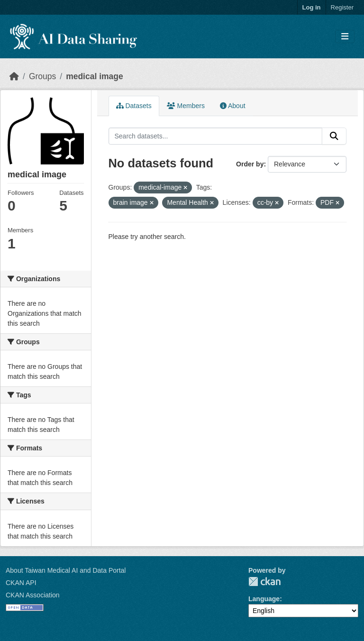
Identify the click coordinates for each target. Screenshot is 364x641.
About (233, 106)
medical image (95, 76)
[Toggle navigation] (345, 37)
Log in (312, 7)
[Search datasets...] (216, 136)
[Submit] (334, 136)
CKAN (264, 581)
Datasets (134, 106)
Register (342, 7)
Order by (250, 164)
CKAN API (21, 583)
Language (264, 599)
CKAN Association (33, 595)
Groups (42, 76)
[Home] (14, 76)
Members (186, 106)
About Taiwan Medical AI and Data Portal (66, 570)
